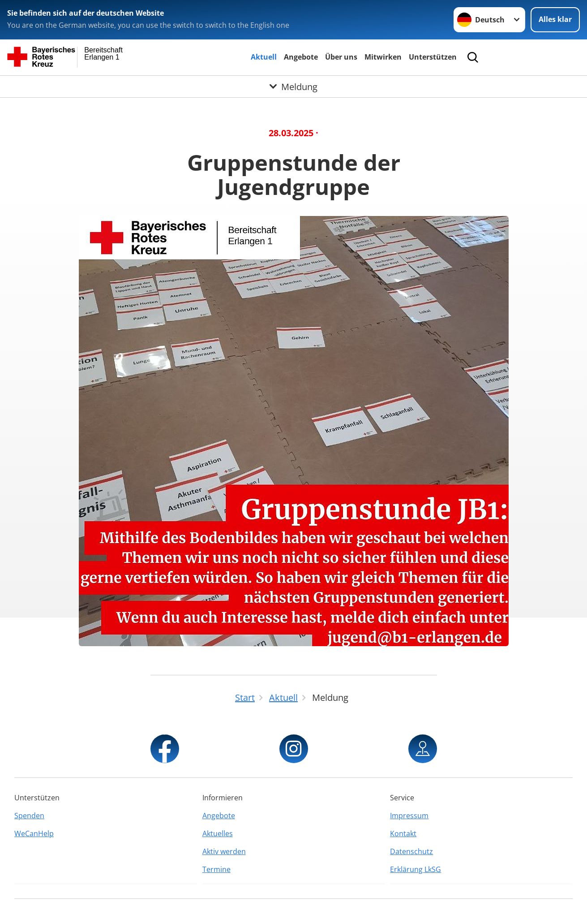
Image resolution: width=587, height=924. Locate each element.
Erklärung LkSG (416, 869)
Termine (216, 869)
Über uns (341, 57)
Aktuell (264, 57)
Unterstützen (433, 57)
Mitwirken (383, 57)
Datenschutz (411, 851)
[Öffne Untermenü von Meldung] (293, 86)
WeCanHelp (34, 833)
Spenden (29, 816)
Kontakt (403, 833)
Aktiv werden (224, 851)
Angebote (301, 57)
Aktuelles (218, 833)
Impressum (409, 816)
